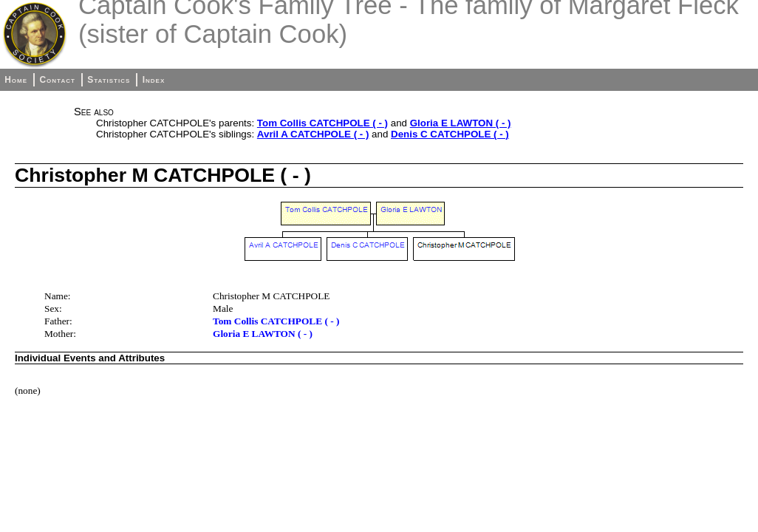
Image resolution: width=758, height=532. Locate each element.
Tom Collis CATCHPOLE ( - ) (322, 123)
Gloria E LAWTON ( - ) (461, 123)
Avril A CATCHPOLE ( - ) (313, 134)
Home (16, 80)
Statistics (109, 80)
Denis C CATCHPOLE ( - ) (450, 134)
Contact (57, 80)
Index (154, 80)
